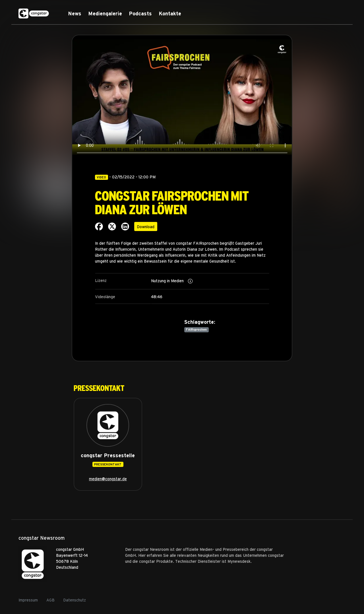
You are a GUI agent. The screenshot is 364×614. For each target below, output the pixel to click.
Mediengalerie (105, 14)
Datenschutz (75, 600)
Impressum (28, 600)
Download (146, 227)
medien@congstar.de (108, 479)
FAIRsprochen (196, 329)
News (75, 14)
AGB (50, 600)
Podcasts (140, 14)
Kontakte (170, 14)
